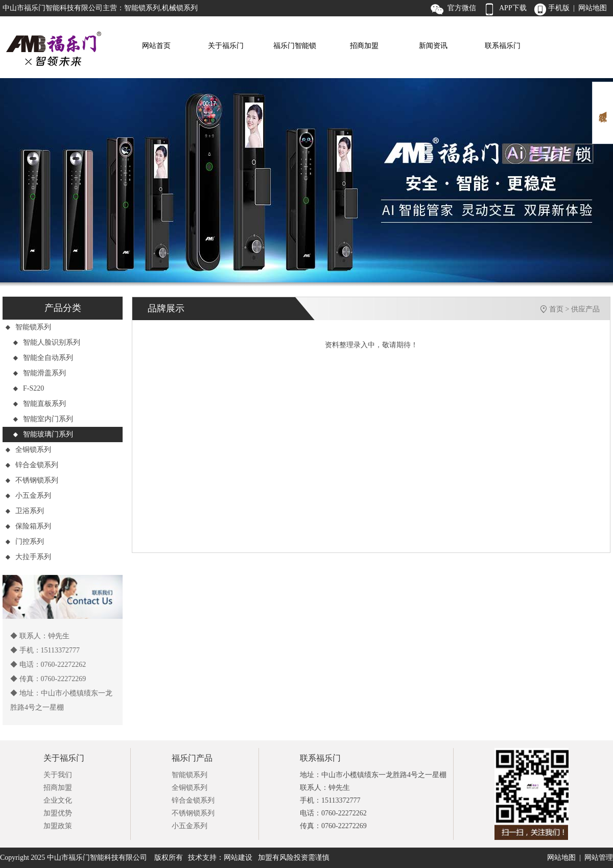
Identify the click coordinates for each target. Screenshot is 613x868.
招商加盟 (364, 46)
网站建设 (238, 858)
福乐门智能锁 (295, 46)
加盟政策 (58, 826)
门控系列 (25, 541)
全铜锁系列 (28, 450)
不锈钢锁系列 (32, 480)
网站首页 (156, 46)
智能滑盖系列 (39, 373)
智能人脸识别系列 (46, 342)
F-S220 (28, 388)
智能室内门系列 (43, 419)
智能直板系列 (39, 404)
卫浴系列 (25, 511)
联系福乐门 (503, 46)
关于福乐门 (226, 46)
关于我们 (58, 775)
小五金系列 (28, 496)
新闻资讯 (433, 46)
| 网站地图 (590, 8)
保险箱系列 (28, 526)
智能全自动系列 (43, 358)
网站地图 (561, 858)
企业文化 (58, 800)
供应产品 (585, 309)
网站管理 (599, 858)
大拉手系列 (28, 557)
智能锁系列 (28, 327)
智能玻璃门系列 (43, 434)
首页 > (560, 309)
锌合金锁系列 (32, 465)
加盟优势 (58, 813)
